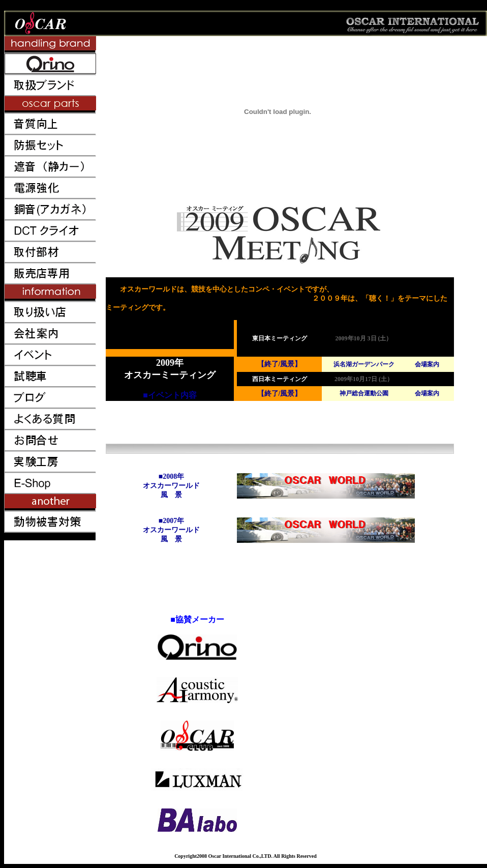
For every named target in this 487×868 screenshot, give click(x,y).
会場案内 (427, 364)
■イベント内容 (170, 395)
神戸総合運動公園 (364, 393)
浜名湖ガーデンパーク (364, 364)
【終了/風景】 (280, 364)
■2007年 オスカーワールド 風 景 (171, 530)
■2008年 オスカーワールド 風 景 (171, 486)
